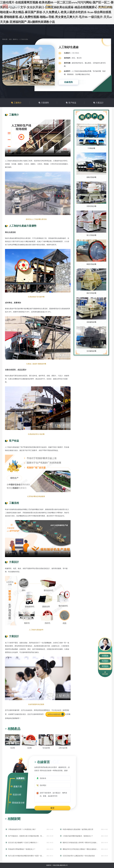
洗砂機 (29, 748)
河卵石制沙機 (91, 206)
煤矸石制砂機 (91, 293)
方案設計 (100, 103)
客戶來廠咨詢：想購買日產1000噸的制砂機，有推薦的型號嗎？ (26, 836)
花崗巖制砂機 (91, 322)
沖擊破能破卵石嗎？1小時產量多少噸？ (22, 829)
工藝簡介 (18, 103)
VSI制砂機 (91, 148)
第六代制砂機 (91, 235)
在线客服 (105, 656)
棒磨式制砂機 (91, 264)
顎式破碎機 (46, 748)
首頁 (25, 6)
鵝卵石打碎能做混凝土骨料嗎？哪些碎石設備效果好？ (81, 843)
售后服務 (66, 6)
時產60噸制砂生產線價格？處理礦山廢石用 (78, 829)
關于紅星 (32, 6)
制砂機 (13, 748)
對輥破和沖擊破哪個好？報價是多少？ (22, 849)
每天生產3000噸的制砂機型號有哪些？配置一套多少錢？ (26, 856)
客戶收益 (72, 103)
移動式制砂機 (91, 177)
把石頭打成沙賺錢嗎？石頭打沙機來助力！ (23, 843)
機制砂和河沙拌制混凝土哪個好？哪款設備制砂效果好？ (81, 849)
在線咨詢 (68, 82)
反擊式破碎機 (63, 748)
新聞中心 (57, 6)
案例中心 (49, 5)
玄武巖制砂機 (91, 351)
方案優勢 (45, 103)
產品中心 (41, 6)
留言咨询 (105, 666)
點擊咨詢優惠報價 (54, 714)
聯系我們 (74, 6)
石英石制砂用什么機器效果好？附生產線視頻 (79, 856)
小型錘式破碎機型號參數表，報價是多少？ (78, 836)
